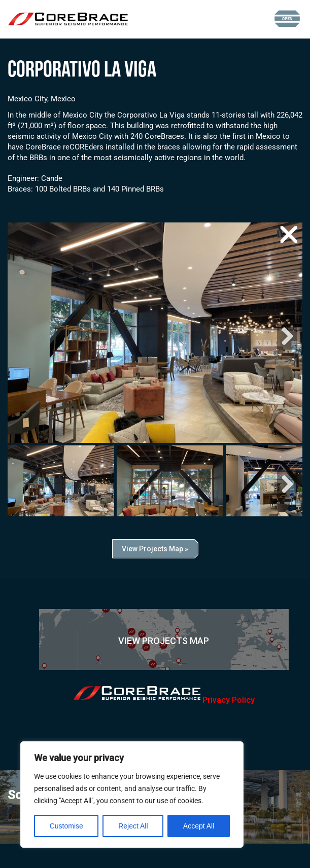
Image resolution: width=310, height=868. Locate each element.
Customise (66, 826)
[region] (132, 795)
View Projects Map (164, 641)
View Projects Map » (155, 549)
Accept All (199, 826)
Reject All (133, 826)
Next (287, 336)
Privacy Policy (229, 700)
